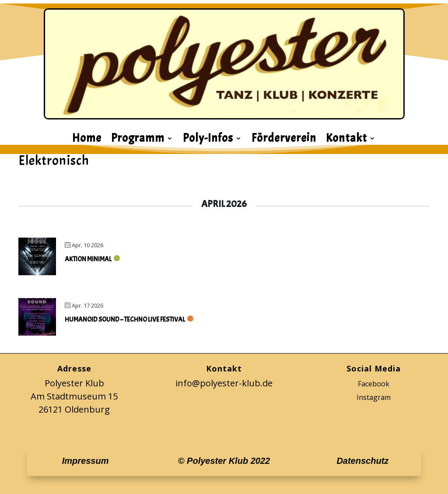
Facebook (374, 384)
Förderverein (284, 140)
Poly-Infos (208, 140)
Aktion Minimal (88, 259)
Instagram (374, 397)
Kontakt (346, 140)
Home (87, 140)
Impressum (86, 461)
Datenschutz (362, 461)
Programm (138, 140)
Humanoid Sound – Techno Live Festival (125, 320)
